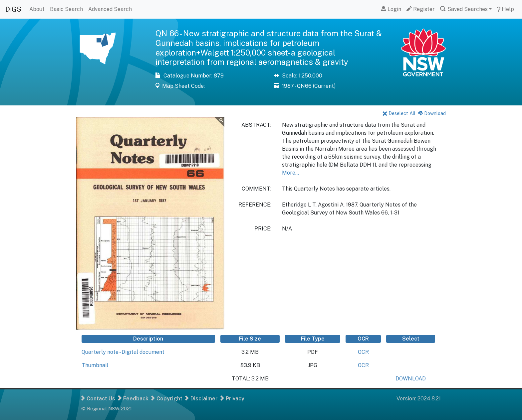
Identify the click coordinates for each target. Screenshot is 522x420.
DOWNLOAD (411, 379)
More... (290, 173)
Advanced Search (110, 9)
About (37, 9)
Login (391, 9)
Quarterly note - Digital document (123, 352)
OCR (363, 352)
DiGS (13, 9)
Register (421, 9)
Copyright (167, 399)
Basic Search (66, 9)
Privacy (232, 399)
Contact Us (98, 399)
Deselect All (399, 113)
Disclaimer (201, 399)
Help (506, 9)
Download (432, 113)
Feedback (133, 399)
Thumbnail (95, 365)
